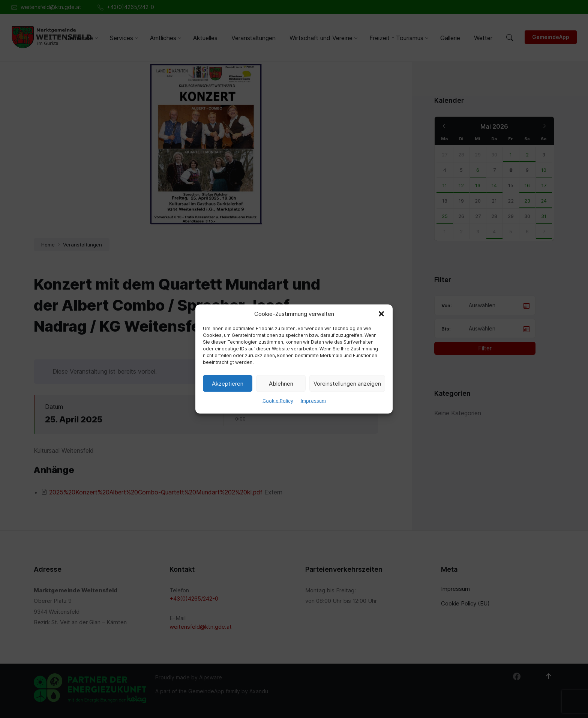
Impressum (313, 401)
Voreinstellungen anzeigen (347, 383)
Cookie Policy (278, 401)
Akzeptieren (228, 383)
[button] (381, 314)
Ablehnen (281, 383)
